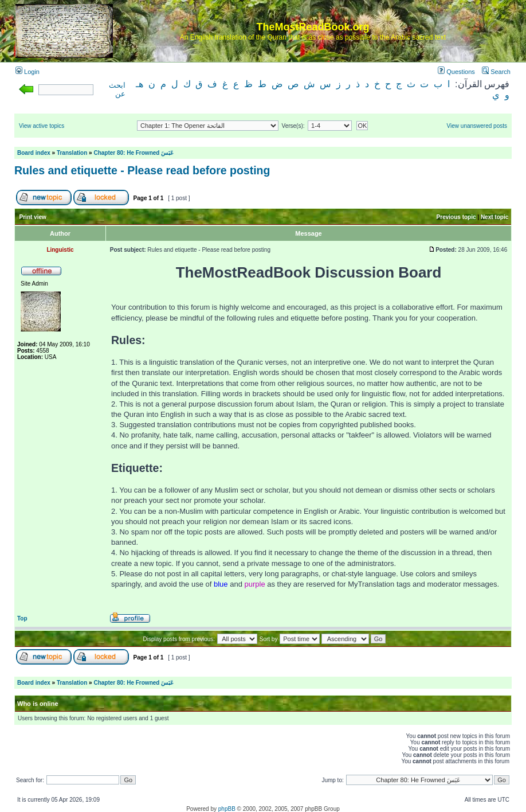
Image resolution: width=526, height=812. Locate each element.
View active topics (42, 126)
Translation (72, 153)
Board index (34, 153)
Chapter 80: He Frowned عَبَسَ (134, 153)
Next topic (494, 217)
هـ (140, 84)
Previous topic (456, 217)
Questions (456, 72)
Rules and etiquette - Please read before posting (142, 170)
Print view (33, 217)
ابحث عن (117, 90)
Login (28, 72)
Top (22, 618)
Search (496, 72)
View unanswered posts (477, 126)
